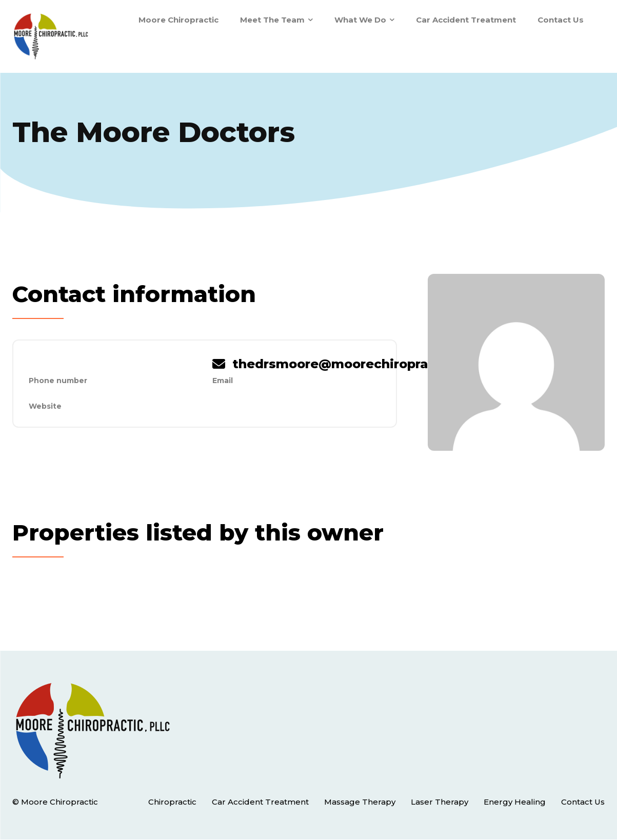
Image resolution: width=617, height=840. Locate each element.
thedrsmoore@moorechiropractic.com (359, 364)
